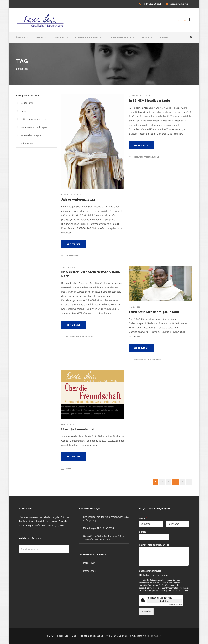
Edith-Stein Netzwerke (120, 37)
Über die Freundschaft (79, 429)
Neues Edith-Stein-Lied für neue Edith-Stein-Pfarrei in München (104, 538)
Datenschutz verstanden (156, 575)
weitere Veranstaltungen (34, 127)
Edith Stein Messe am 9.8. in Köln (154, 312)
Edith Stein (59, 37)
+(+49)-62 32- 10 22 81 (152, 4)
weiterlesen (74, 244)
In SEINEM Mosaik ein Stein (149, 101)
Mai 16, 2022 (68, 424)
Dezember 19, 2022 (71, 195)
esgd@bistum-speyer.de (180, 4)
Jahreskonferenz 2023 (78, 199)
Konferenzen (73, 256)
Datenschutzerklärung (159, 580)
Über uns (21, 37)
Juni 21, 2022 (68, 267)
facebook (182, 20)
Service (145, 37)
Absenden (146, 612)
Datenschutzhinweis (151, 571)
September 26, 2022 (139, 96)
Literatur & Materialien (87, 37)
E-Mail (143, 532)
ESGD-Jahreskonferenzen (34, 119)
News (157, 157)
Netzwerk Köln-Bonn (77, 337)
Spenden (164, 37)
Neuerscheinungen (31, 135)
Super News (27, 103)
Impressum (89, 563)
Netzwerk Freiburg (143, 157)
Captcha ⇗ (176, 605)
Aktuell (40, 37)
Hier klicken (165, 601)
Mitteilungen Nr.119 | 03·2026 (98, 528)
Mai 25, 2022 (135, 307)
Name (143, 519)
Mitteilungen (27, 143)
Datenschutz (90, 571)
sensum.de (154, 636)
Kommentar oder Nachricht (155, 545)
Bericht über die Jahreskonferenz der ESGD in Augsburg (106, 519)
